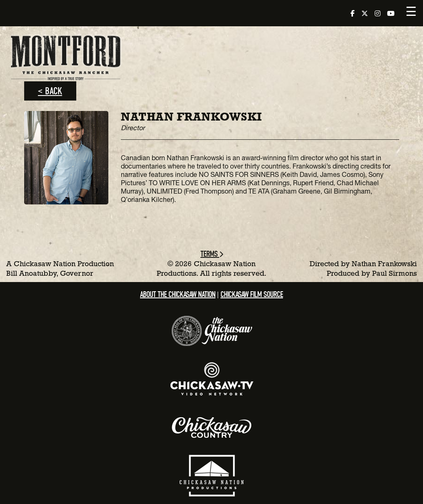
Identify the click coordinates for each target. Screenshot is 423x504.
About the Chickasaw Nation (178, 294)
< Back (50, 91)
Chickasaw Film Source (252, 294)
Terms (211, 254)
